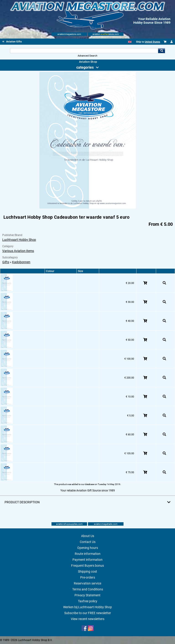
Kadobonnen (21, 262)
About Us (88, 536)
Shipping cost (87, 571)
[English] (130, 42)
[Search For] (84, 51)
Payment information (87, 560)
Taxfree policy (88, 601)
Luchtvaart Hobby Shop (19, 240)
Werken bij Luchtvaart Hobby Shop (87, 607)
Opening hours (88, 548)
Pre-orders (88, 577)
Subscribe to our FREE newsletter (88, 613)
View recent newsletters (88, 619)
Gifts (6, 262)
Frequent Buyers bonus (87, 566)
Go (162, 51)
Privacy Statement (87, 595)
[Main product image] (88, 208)
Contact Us (88, 542)
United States (152, 42)
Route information (88, 554)
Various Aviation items (18, 251)
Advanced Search (87, 56)
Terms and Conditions (88, 589)
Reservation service (87, 583)
